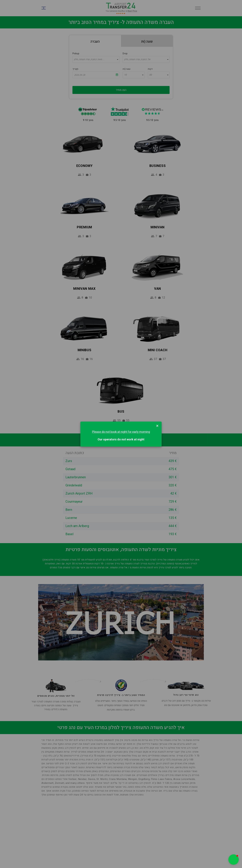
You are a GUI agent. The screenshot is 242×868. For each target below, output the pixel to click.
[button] (234, 860)
